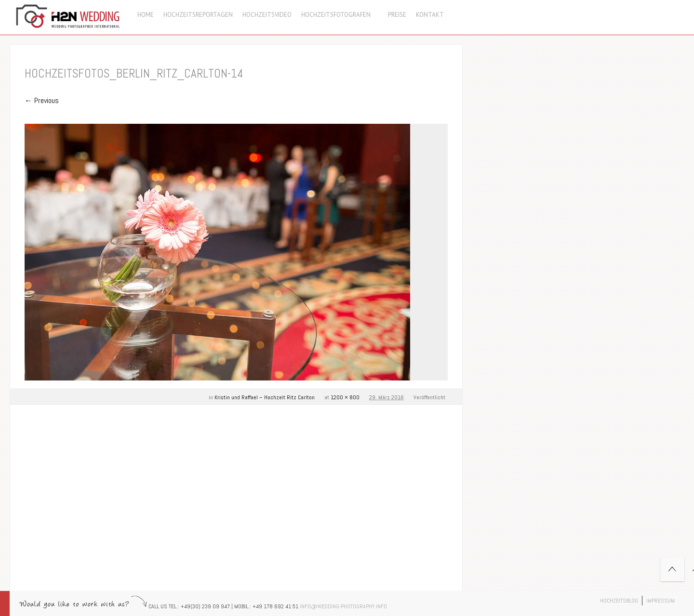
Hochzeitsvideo (267, 15)
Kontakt (430, 15)
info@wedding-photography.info (343, 606)
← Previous (42, 100)
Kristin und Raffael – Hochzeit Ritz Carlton (265, 397)
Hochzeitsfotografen (340, 15)
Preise (397, 15)
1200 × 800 (345, 397)
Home (146, 15)
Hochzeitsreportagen (198, 15)
